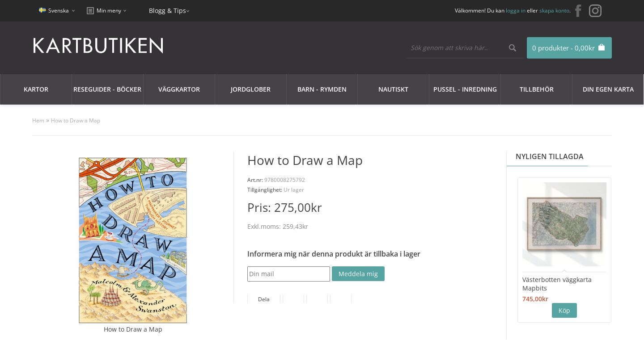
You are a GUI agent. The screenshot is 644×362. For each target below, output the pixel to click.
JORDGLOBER (251, 89)
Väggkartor (179, 89)
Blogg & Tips (167, 11)
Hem (38, 120)
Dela (264, 299)
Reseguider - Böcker (107, 89)
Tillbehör (537, 89)
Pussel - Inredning (465, 89)
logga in (516, 11)
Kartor (36, 89)
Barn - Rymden (322, 89)
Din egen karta (608, 89)
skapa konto (554, 11)
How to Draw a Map (76, 120)
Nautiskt (393, 89)
